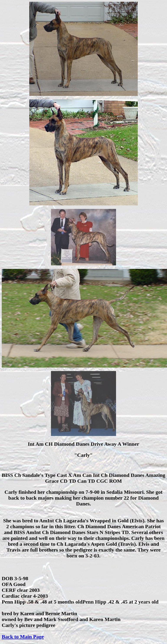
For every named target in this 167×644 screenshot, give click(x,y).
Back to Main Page (23, 637)
